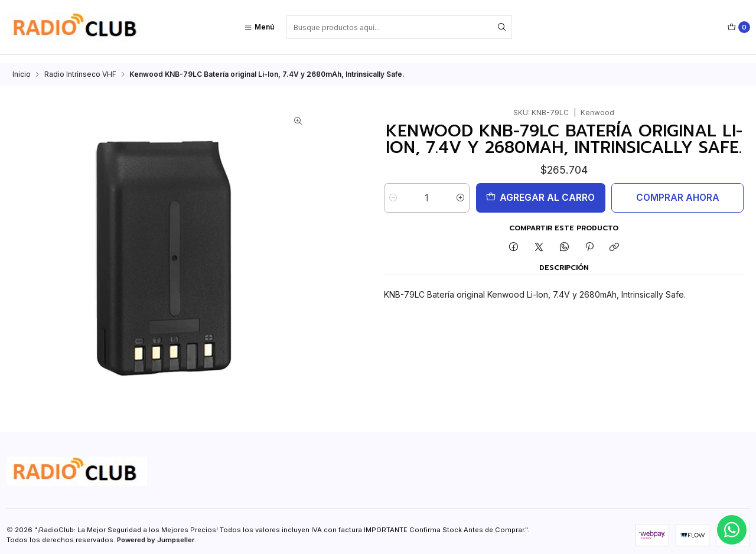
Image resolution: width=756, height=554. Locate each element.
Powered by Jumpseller (156, 532)
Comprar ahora (678, 189)
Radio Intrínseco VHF (80, 66)
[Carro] (739, 27)
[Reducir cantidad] (393, 190)
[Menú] (259, 27)
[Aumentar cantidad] (460, 190)
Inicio (22, 66)
